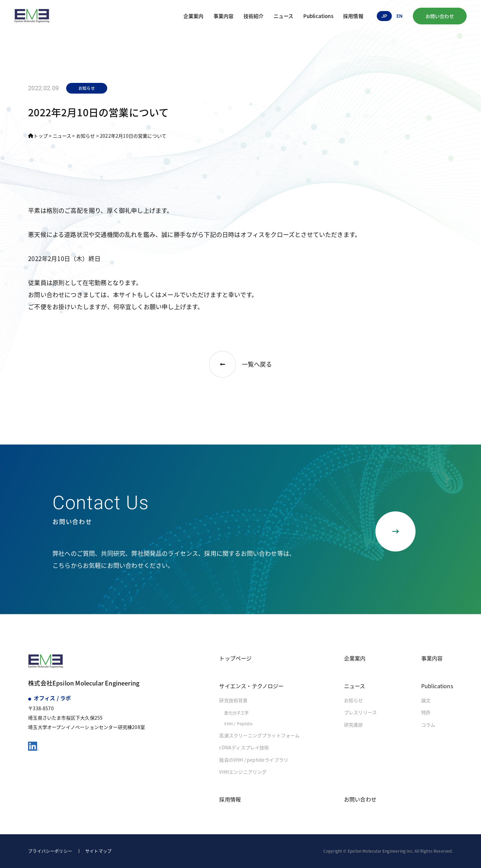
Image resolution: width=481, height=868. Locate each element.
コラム (428, 725)
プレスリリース (360, 712)
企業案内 (194, 16)
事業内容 (224, 16)
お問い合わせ (440, 16)
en (399, 16)
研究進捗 (354, 725)
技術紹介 (254, 16)
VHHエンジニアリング (243, 772)
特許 (426, 712)
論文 (426, 700)
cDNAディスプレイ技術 (244, 747)
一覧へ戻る (241, 364)
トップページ (235, 658)
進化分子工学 (236, 713)
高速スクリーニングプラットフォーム (259, 735)
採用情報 (353, 16)
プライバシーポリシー (50, 851)
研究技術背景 (233, 700)
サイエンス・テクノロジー (251, 686)
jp (384, 16)
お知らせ (354, 700)
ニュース (284, 16)
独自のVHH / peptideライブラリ (254, 760)
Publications (318, 16)
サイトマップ (98, 851)
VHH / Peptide (238, 724)
